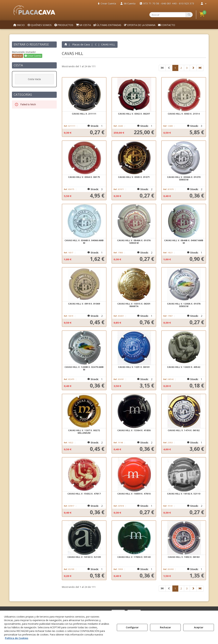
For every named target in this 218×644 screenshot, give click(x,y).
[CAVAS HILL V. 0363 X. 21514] (184, 95)
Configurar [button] (132, 627)
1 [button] (175, 68)
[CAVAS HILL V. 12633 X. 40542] (184, 348)
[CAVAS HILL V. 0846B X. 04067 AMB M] (184, 221)
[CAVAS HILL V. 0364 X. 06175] (84, 158)
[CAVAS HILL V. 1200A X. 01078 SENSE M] (184, 285)
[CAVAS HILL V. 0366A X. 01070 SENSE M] (184, 158)
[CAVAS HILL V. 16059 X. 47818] (134, 475)
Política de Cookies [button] (17, 638)
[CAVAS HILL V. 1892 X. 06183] (184, 538)
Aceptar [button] (199, 627)
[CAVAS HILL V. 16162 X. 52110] (184, 475)
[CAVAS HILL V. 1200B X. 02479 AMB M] (84, 348)
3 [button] (187, 68)
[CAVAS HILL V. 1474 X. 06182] (184, 411)
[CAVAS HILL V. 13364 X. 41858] (134, 411)
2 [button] (181, 68)
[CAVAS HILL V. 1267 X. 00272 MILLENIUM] (84, 411)
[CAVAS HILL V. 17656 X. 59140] (134, 538)
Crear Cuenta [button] (33, 56)
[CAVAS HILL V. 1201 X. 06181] (134, 348)
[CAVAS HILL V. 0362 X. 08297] (134, 95)
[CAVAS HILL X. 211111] (84, 95)
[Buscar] (189, 15)
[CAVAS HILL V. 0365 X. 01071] (134, 158)
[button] (34, 10)
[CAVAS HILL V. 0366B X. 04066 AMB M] (84, 221)
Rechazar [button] (165, 627)
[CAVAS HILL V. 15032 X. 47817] (84, 475)
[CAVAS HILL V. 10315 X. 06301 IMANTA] (134, 285)
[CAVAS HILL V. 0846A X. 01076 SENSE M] (134, 221)
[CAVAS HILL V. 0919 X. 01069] (84, 285)
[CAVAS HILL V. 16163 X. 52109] (84, 538)
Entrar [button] (17, 56)
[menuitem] (107, 3)
